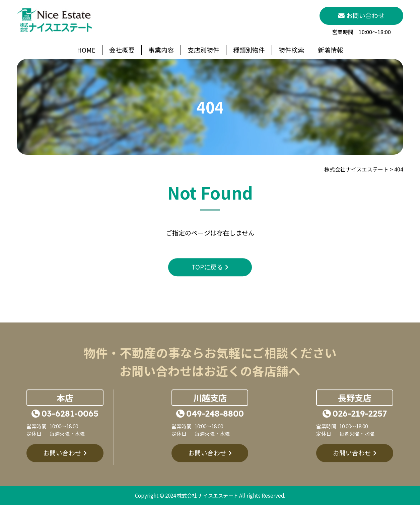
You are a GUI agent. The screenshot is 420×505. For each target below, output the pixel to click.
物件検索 (291, 50)
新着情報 (331, 50)
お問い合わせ (62, 468)
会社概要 (122, 50)
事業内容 (161, 50)
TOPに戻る (207, 282)
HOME (86, 50)
